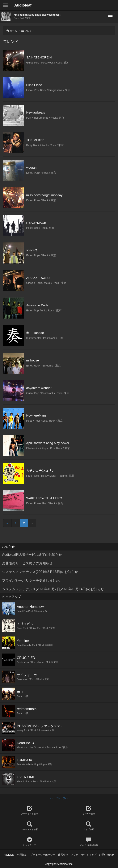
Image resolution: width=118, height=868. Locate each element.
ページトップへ (59, 798)
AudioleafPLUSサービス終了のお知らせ (32, 555)
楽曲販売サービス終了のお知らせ (27, 563)
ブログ (75, 855)
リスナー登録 (88, 810)
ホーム (13, 31)
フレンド (30, 31)
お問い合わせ (107, 855)
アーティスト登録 (29, 810)
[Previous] (7, 523)
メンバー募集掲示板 (88, 842)
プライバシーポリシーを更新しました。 (32, 580)
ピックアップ (29, 842)
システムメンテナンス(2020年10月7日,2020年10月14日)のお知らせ (53, 589)
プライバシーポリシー (43, 855)
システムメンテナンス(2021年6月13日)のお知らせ (40, 572)
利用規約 (22, 855)
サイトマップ (89, 855)
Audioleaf (23, 5)
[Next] (32, 523)
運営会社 (63, 855)
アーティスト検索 (29, 826)
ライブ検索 (88, 826)
